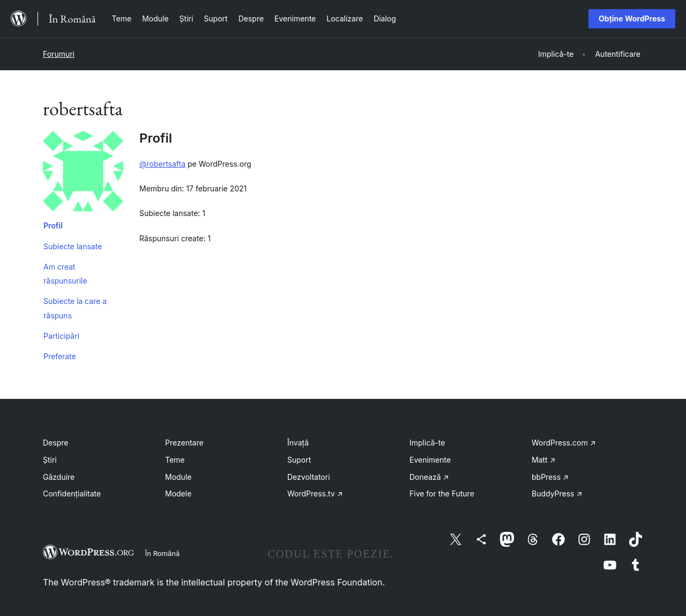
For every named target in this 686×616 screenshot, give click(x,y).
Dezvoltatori (309, 477)
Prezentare (184, 443)
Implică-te (427, 443)
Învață (298, 443)
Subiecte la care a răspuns (75, 308)
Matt (543, 460)
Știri (50, 460)
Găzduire (59, 477)
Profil (53, 225)
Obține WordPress (632, 18)
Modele (178, 493)
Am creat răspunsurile (65, 274)
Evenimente (430, 460)
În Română (162, 553)
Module (178, 477)
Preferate (60, 356)
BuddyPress (557, 493)
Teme (175, 460)
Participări (61, 336)
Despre (55, 443)
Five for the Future (442, 493)
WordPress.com (564, 443)
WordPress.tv (315, 493)
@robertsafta (162, 164)
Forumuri (59, 54)
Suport (299, 460)
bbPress (550, 477)
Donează (429, 477)
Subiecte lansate (73, 246)
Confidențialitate (72, 493)
